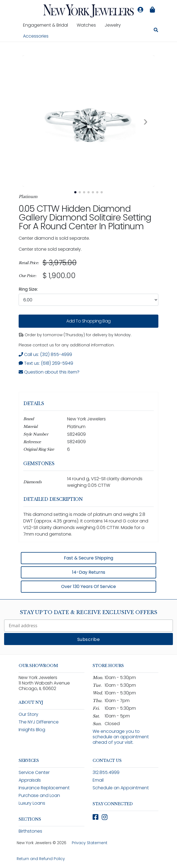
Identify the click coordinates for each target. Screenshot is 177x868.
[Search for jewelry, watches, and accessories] (156, 31)
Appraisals (30, 780)
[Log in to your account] (140, 10)
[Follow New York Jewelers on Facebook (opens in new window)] (95, 817)
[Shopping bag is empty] (152, 10)
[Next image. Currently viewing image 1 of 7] (145, 121)
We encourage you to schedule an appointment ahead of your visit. (121, 737)
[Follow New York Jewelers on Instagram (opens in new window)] (105, 817)
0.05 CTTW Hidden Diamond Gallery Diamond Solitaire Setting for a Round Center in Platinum (85, 217)
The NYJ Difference (39, 722)
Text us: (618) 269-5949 (46, 363)
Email (98, 780)
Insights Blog (32, 730)
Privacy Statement (90, 843)
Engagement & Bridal (48, 25)
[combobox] (88, 300)
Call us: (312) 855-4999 (45, 354)
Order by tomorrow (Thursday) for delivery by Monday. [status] (75, 335)
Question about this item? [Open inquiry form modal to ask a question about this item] (49, 372)
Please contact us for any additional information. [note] (67, 345)
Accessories (36, 36)
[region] (88, 269)
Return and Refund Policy (41, 859)
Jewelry (115, 25)
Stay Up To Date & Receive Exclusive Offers (88, 612)
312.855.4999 (106, 772)
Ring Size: (28, 289)
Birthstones (30, 831)
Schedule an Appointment (121, 788)
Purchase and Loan (39, 795)
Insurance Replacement (44, 788)
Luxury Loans (32, 803)
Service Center (34, 772)
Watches (88, 25)
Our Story (28, 714)
